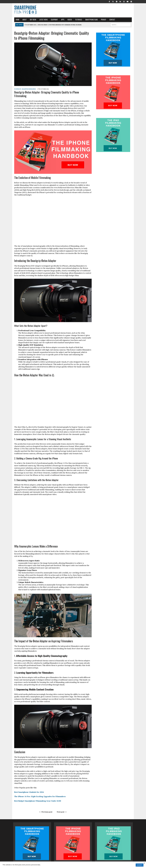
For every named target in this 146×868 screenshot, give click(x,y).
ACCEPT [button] (140, 865)
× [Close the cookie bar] (144, 863)
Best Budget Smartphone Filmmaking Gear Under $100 (37, 796)
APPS (62, 20)
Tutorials (78, 20)
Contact (111, 20)
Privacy (103, 20)
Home (16, 20)
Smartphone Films (90, 20)
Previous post (46, 807)
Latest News (42, 20)
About (24, 20)
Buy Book (32, 20)
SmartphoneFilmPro (28, 90)
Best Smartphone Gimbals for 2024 (28, 787)
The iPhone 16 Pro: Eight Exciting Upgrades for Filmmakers (39, 792)
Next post (61, 807)
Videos (69, 20)
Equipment (53, 20)
